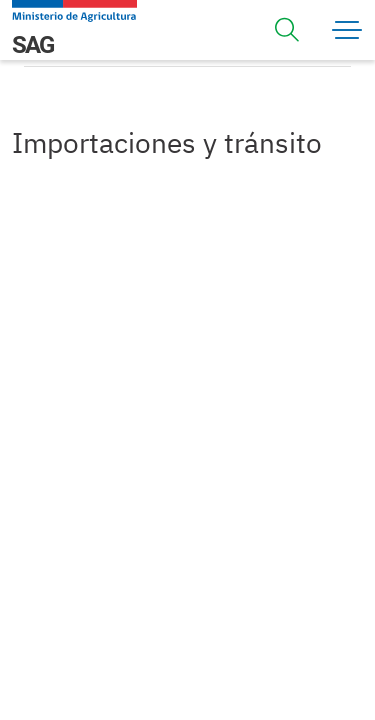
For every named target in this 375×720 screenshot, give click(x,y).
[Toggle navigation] (287, 30)
